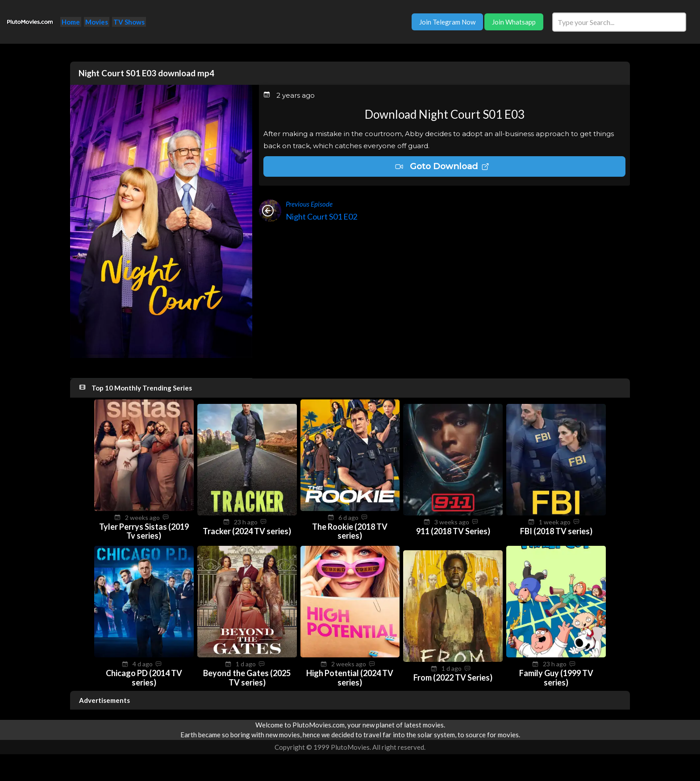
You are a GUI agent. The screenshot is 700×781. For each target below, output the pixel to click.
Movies (97, 22)
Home (71, 22)
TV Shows (129, 22)
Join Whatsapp (514, 22)
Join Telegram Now (447, 22)
